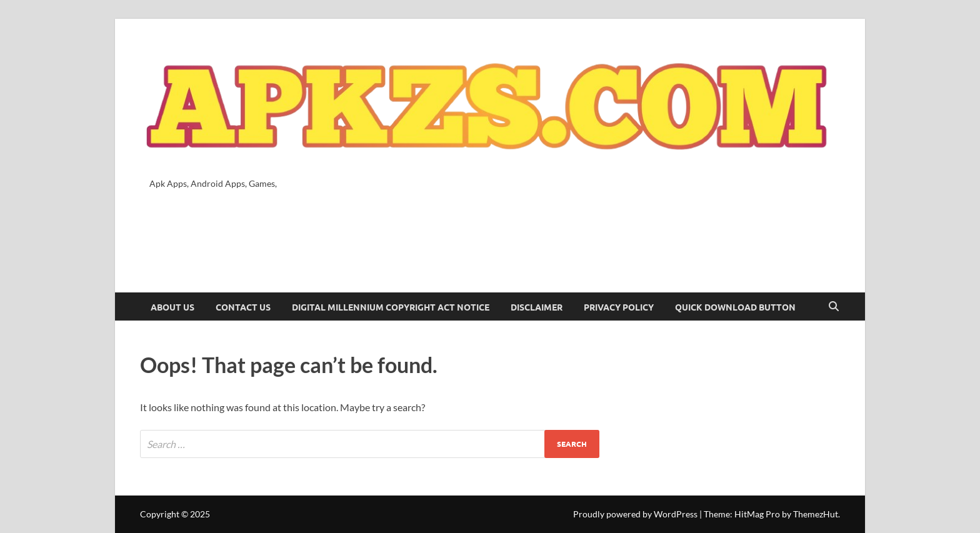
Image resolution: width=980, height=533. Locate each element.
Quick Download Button (735, 307)
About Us (172, 307)
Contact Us (243, 307)
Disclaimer (537, 307)
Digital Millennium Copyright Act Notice (391, 307)
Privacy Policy (619, 307)
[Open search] (834, 307)
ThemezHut (816, 514)
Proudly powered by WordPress (635, 514)
